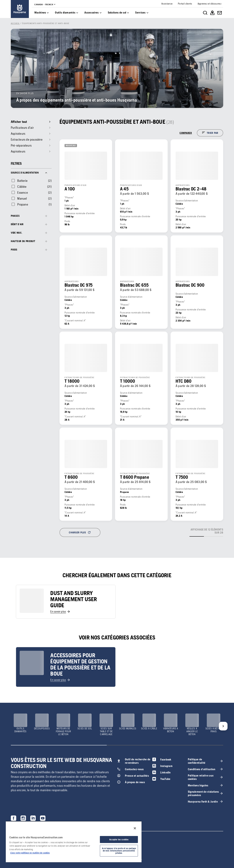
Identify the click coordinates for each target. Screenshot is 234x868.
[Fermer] (135, 828)
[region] (74, 842)
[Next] (223, 726)
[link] (20, 9)
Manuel (22, 198)
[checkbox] (19, 181)
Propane (23, 204)
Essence (23, 192)
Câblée (22, 187)
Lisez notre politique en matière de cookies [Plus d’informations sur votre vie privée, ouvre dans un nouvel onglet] (30, 853)
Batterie (22, 181)
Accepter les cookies (119, 839)
